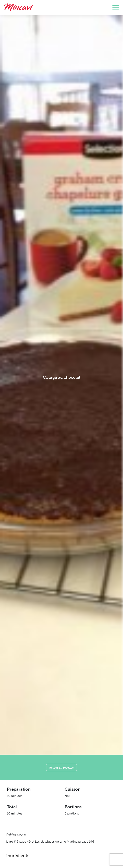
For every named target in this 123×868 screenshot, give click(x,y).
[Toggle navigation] (116, 7)
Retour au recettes (62, 767)
